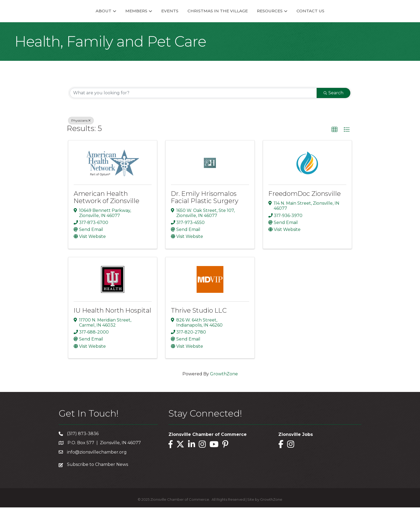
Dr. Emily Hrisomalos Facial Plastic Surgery (205, 210)
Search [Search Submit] (333, 105)
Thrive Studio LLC (199, 323)
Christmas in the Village (237, 17)
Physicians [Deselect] (81, 133)
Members (117, 17)
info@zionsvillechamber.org (97, 465)
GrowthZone (224, 386)
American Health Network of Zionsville (106, 210)
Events (150, 17)
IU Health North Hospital (112, 323)
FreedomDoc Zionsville (305, 206)
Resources (289, 17)
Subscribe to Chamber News (97, 477)
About (84, 17)
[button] (335, 142)
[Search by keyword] (193, 106)
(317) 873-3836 (83, 446)
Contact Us (330, 17)
